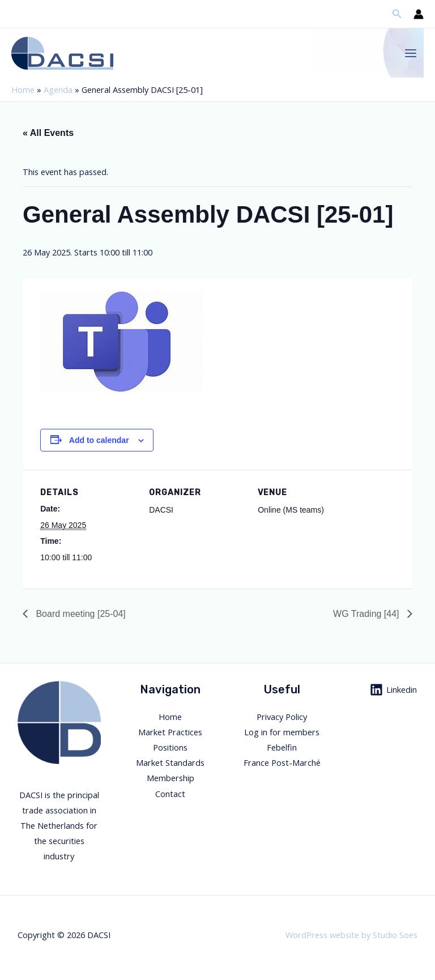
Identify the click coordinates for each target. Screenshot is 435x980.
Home (23, 90)
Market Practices (170, 732)
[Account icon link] (419, 14)
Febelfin (282, 747)
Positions (170, 747)
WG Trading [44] (367, 614)
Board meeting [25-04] (80, 614)
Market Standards (170, 762)
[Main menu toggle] (411, 53)
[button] (397, 14)
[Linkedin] (393, 690)
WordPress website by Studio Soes (351, 935)
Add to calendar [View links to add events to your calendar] (99, 440)
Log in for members (282, 732)
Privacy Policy (282, 717)
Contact (170, 794)
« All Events (48, 133)
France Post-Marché (282, 762)
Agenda (58, 90)
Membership (170, 778)
